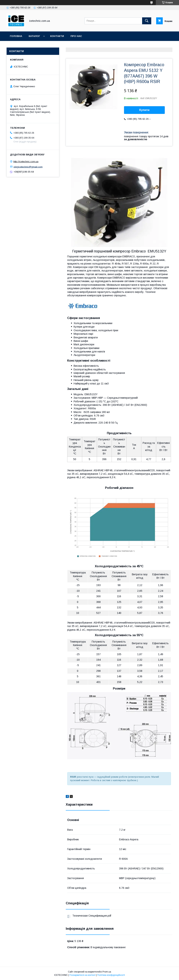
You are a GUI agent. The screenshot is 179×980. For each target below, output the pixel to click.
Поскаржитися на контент (82, 975)
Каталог (34, 36)
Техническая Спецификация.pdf (92, 916)
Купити (144, 110)
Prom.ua (107, 972)
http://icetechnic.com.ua (26, 162)
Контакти (57, 36)
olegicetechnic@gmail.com (28, 167)
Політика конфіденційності (111, 975)
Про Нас (76, 36)
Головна (16, 36)
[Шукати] (147, 21)
